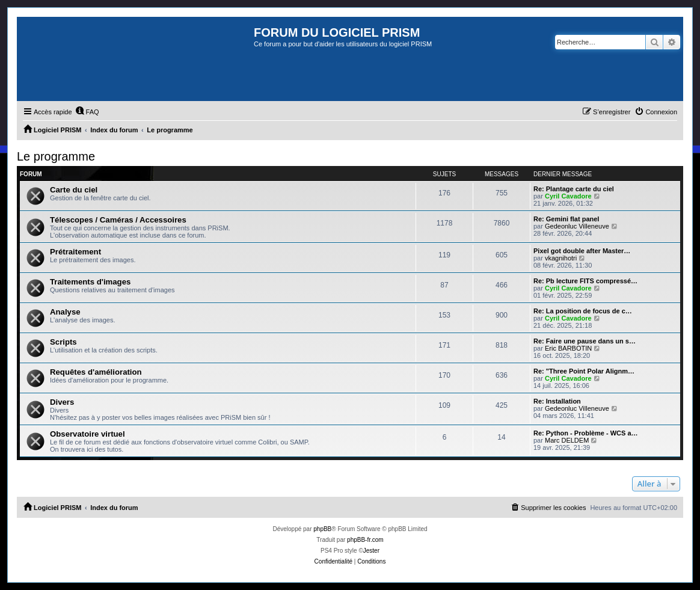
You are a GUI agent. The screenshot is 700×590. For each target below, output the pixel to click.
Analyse (65, 312)
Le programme (56, 156)
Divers (62, 402)
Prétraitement (75, 252)
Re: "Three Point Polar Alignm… (584, 371)
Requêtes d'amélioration (96, 372)
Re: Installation (557, 401)
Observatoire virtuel (87, 434)
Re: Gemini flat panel (566, 219)
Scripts (63, 342)
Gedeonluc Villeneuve (577, 226)
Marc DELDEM (567, 440)
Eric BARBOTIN (568, 348)
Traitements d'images (90, 282)
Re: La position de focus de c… (583, 311)
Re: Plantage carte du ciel (574, 189)
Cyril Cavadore (568, 196)
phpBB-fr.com (365, 540)
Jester (371, 551)
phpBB (322, 529)
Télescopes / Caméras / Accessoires (118, 220)
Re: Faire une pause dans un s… (585, 341)
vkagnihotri (561, 258)
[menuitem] (87, 112)
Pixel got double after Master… (582, 251)
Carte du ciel (74, 190)
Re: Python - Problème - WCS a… (586, 433)
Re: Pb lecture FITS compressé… (585, 281)
